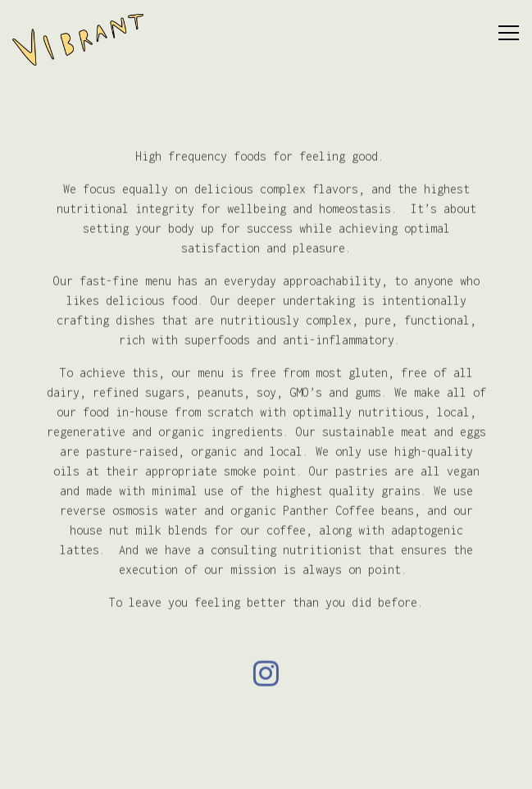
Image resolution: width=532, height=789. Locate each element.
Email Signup (266, 766)
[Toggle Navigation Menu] (509, 33)
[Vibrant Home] (78, 38)
